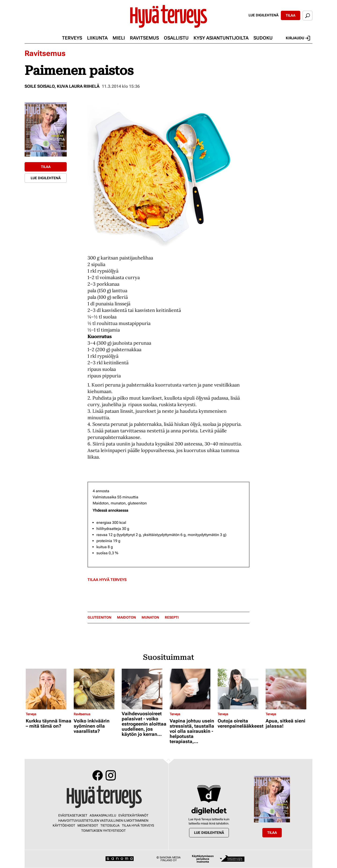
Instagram (111, 775)
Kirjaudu (298, 38)
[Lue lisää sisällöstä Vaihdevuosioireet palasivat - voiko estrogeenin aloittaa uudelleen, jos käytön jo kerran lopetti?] (145, 689)
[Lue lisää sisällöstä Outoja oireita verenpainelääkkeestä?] (240, 689)
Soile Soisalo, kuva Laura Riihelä (62, 86)
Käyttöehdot (64, 825)
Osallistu (176, 38)
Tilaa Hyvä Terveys (107, 580)
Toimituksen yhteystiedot (103, 831)
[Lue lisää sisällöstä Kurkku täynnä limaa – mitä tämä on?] (49, 689)
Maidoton (126, 618)
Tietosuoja (110, 825)
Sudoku (263, 38)
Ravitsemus (144, 38)
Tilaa (291, 15)
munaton (150, 618)
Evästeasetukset (73, 815)
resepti (172, 618)
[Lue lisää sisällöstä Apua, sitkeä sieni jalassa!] (288, 689)
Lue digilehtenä (264, 15)
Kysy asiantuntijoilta (221, 38)
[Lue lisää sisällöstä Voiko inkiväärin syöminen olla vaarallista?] (97, 689)
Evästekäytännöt (133, 815)
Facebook (98, 775)
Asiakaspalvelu (103, 815)
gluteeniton (99, 618)
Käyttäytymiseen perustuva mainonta (203, 859)
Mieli (119, 38)
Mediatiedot (88, 825)
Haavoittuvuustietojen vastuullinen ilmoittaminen (103, 821)
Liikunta (97, 38)
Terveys (72, 38)
